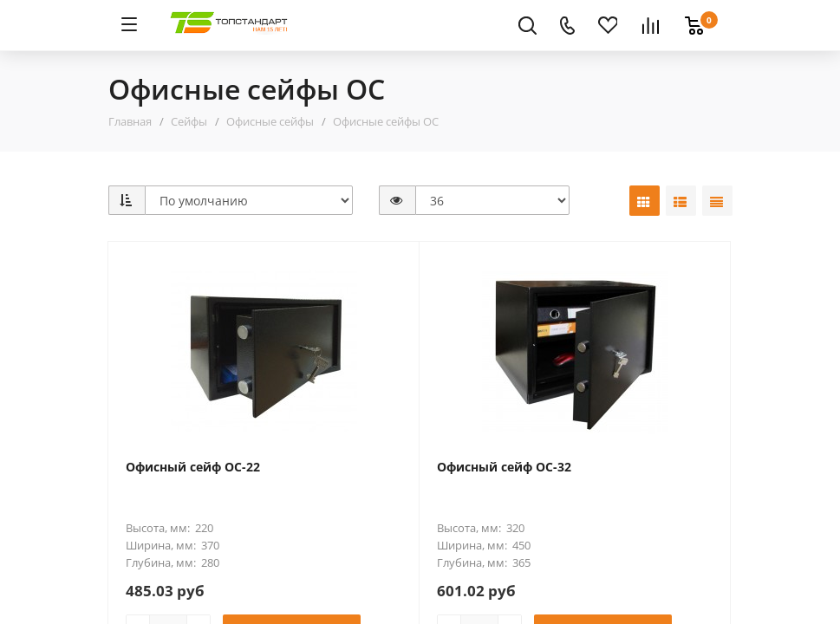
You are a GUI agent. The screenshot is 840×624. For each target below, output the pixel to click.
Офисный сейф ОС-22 (193, 467)
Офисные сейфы (270, 121)
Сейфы (189, 121)
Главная (130, 121)
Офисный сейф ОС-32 (504, 467)
